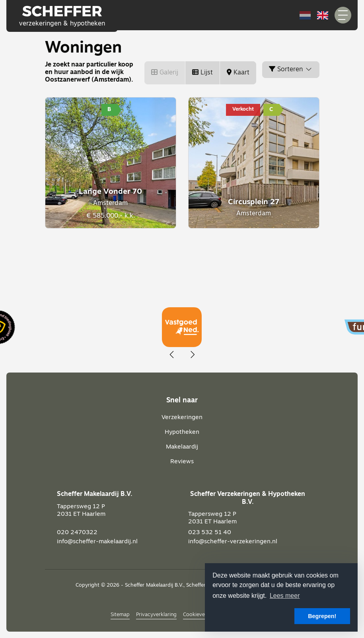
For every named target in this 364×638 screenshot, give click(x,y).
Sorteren (291, 69)
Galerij (165, 72)
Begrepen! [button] (322, 616)
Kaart (238, 72)
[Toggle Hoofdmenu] (343, 15)
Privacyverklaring (156, 615)
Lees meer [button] (285, 596)
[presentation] (172, 355)
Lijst (202, 72)
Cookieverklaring (203, 615)
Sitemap (120, 615)
